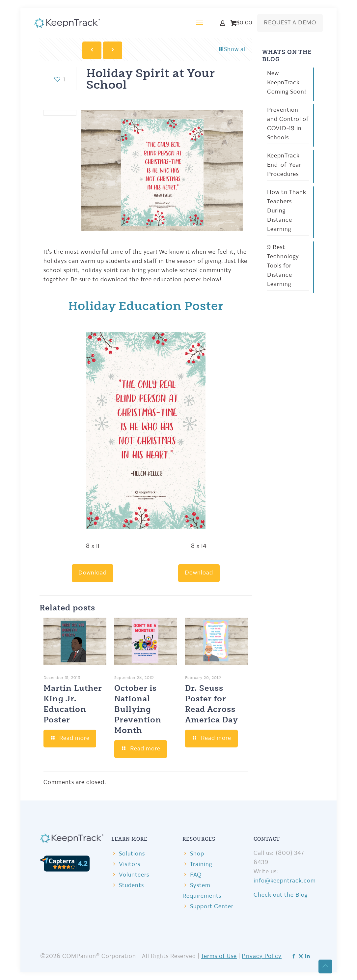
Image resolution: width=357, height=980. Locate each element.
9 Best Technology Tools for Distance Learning (283, 266)
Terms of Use (219, 956)
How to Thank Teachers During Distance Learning (287, 211)
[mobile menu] (200, 23)
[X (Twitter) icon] (301, 957)
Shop (197, 854)
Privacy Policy (262, 956)
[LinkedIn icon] (308, 957)
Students (131, 886)
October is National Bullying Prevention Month (138, 709)
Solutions (132, 854)
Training (201, 865)
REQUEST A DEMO (290, 23)
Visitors (130, 865)
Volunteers (134, 875)
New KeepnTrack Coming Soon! (287, 83)
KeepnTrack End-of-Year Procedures (284, 165)
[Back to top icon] (325, 966)
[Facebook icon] (294, 957)
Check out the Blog (281, 895)
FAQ (196, 875)
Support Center (212, 907)
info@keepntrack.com (285, 881)
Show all (233, 50)
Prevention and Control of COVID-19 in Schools (288, 124)
